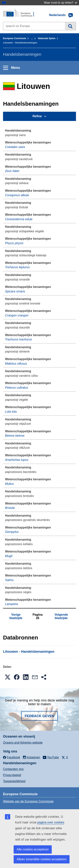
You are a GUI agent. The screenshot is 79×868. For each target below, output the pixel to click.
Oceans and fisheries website (23, 743)
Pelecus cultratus (17, 388)
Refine (37, 116)
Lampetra (12, 604)
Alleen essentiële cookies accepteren (42, 859)
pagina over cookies (51, 822)
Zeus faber (12, 171)
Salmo (9, 580)
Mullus (9, 484)
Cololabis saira (15, 147)
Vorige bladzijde (16, 616)
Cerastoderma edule (19, 219)
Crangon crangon (17, 315)
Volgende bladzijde (61, 616)
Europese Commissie (15, 38)
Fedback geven (39, 716)
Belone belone (15, 436)
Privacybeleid (12, 775)
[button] (8, 677)
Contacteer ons (13, 769)
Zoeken (70, 26)
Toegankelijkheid (14, 781)
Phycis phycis (14, 243)
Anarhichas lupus (17, 460)
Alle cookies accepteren (33, 849)
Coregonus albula (17, 195)
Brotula (10, 508)
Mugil (9, 556)
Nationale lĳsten (47, 38)
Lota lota (11, 412)
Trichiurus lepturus (17, 267)
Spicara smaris (15, 291)
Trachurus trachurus (19, 339)
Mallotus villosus (16, 364)
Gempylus (12, 532)
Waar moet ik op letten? (61, 3)
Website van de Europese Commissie (28, 801)
